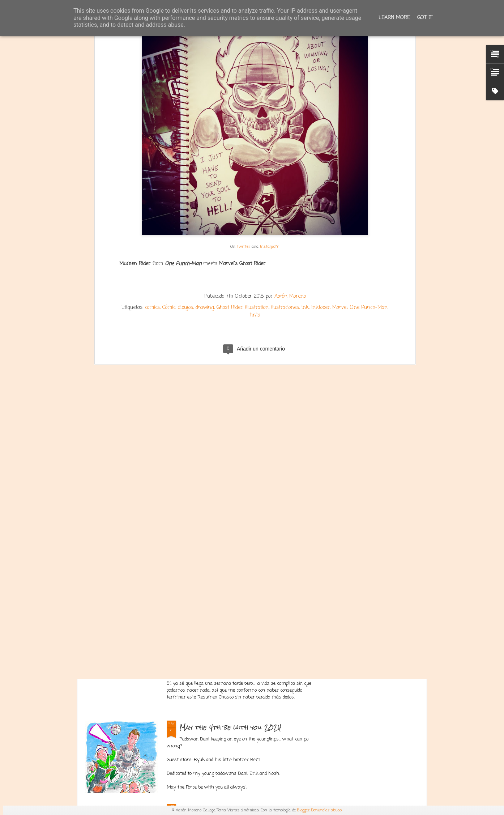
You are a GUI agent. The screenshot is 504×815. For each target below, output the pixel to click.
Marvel (340, 211)
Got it (425, 18)
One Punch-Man (369, 211)
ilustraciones (285, 211)
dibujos (185, 211)
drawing (205, 211)
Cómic (169, 211)
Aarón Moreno (290, 199)
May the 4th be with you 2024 (230, 727)
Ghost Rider (230, 211)
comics (152, 211)
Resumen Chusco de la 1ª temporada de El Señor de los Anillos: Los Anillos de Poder (248, 658)
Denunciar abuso (326, 810)
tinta (255, 218)
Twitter (244, 150)
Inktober (321, 211)
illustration (257, 211)
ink (305, 211)
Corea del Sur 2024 (216, 561)
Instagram (270, 150)
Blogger (303, 810)
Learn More (394, 18)
